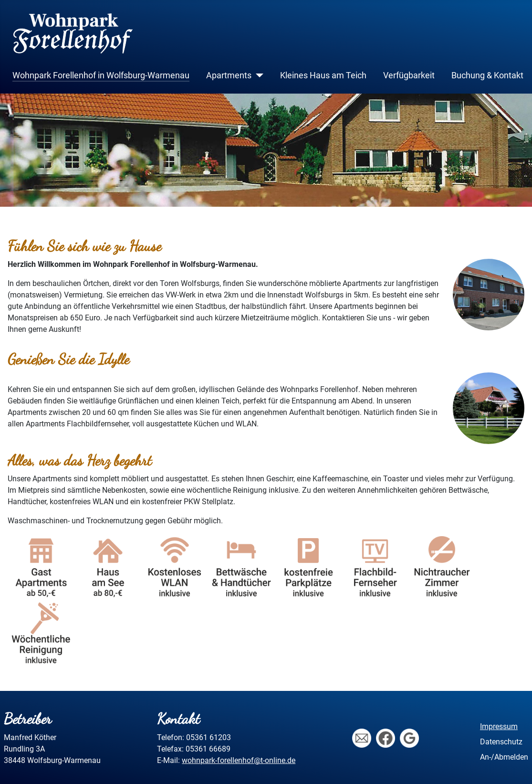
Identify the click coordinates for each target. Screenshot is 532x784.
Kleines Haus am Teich (323, 75)
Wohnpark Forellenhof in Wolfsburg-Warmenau (101, 75)
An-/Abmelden (504, 757)
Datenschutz (501, 742)
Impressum (499, 726)
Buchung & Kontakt (487, 75)
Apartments (229, 75)
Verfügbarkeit (409, 75)
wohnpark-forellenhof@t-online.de (239, 760)
